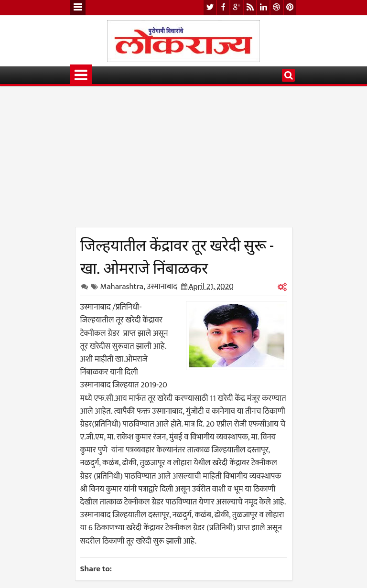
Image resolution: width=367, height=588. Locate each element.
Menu (78, 8)
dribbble (277, 7)
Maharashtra (122, 287)
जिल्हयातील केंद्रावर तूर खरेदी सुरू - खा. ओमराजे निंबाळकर (177, 255)
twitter (210, 7)
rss (250, 7)
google (237, 7)
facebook (223, 7)
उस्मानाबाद (162, 287)
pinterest (290, 7)
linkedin (263, 7)
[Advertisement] (184, 160)
